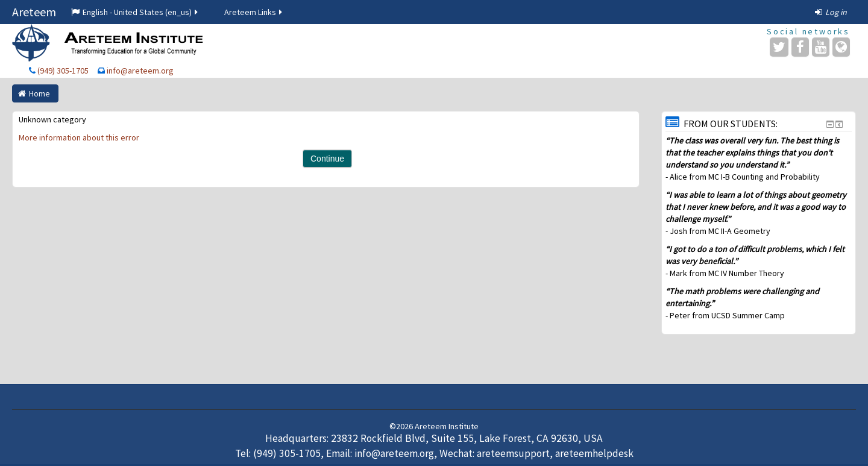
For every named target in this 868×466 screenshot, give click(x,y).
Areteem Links (254, 12)
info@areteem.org (140, 71)
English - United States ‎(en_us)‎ (135, 12)
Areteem (34, 12)
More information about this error (79, 137)
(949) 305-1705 (63, 71)
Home (39, 93)
